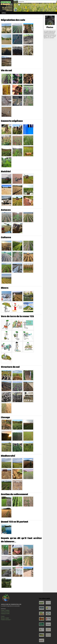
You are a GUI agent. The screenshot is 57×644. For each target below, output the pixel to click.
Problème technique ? (6, 620)
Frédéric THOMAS (5, 610)
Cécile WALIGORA (5, 612)
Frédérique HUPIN (5, 614)
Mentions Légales (5, 618)
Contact (3, 616)
